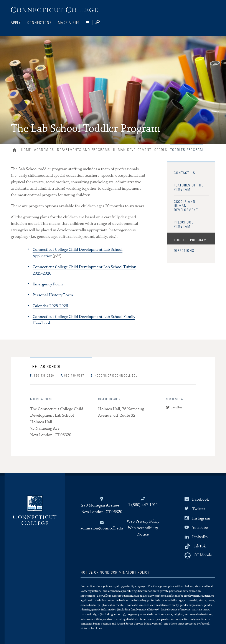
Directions (184, 251)
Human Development (132, 150)
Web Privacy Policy (143, 521)
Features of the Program (189, 187)
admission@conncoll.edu (102, 528)
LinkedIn (200, 537)
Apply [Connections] (16, 23)
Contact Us (185, 173)
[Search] (101, 23)
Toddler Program (190, 240)
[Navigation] (89, 23)
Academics (44, 150)
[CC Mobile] (198, 555)
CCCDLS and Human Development (186, 206)
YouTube (200, 528)
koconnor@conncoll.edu (114, 376)
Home (15, 150)
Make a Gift (69, 23)
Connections (40, 23)
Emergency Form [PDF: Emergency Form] (48, 284)
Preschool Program (184, 224)
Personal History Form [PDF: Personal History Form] (53, 295)
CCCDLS (161, 150)
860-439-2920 (42, 376)
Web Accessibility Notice (143, 531)
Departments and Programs (84, 150)
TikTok (200, 546)
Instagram (201, 518)
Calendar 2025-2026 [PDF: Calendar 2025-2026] (50, 306)
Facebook (200, 499)
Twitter (177, 407)
